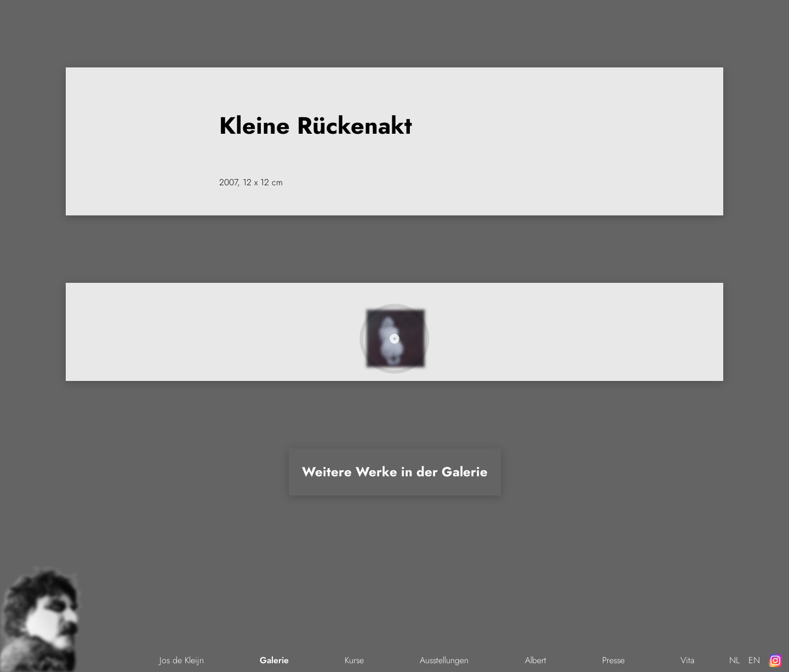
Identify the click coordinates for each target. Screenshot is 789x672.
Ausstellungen (444, 660)
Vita (687, 660)
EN (754, 660)
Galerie (274, 660)
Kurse (354, 660)
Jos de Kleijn (182, 660)
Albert (536, 660)
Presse (613, 660)
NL (734, 660)
